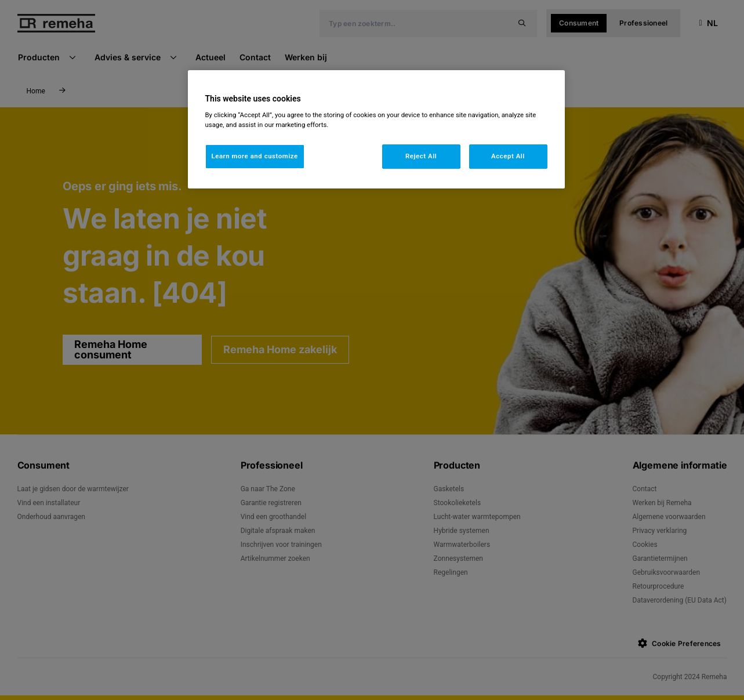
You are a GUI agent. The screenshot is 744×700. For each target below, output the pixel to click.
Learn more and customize (255, 156)
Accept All (508, 156)
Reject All (421, 156)
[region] (376, 130)
